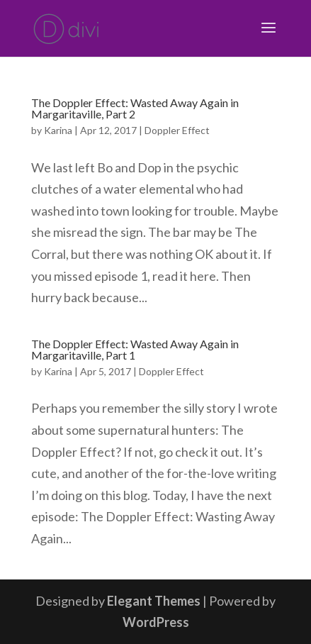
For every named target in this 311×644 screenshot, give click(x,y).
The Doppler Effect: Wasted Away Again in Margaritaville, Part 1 (135, 349)
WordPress (156, 622)
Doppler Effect (177, 130)
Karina (58, 130)
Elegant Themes (154, 601)
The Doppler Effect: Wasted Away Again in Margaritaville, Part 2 (135, 108)
